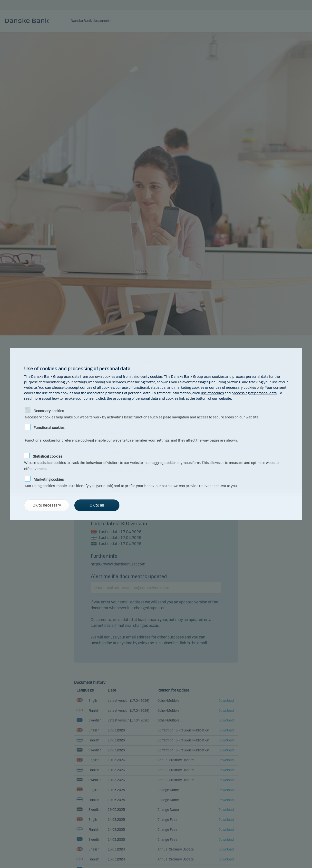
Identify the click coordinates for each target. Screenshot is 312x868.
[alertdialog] (156, 434)
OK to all (97, 505)
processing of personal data (254, 393)
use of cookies (212, 393)
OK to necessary (47, 505)
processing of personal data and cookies (146, 398)
